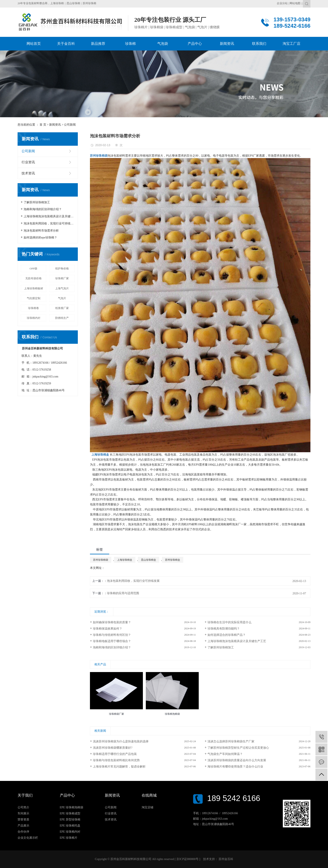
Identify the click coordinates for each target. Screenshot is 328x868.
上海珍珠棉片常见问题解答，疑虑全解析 (119, 767)
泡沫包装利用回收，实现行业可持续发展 (49, 223)
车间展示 (23, 813)
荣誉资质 (23, 820)
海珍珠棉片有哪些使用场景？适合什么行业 (235, 767)
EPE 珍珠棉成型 (70, 813)
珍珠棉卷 (33, 308)
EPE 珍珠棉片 (69, 838)
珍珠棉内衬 (34, 318)
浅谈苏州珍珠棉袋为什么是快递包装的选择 (121, 741)
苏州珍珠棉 (89, 3)
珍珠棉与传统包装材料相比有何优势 (116, 760)
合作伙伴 (23, 832)
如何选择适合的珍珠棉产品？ (227, 635)
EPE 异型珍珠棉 (70, 820)
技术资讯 (28, 173)
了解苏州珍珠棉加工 (37, 202)
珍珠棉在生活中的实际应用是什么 (229, 622)
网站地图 (295, 3)
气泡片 (62, 298)
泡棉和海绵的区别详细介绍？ (43, 209)
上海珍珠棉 (57, 3)
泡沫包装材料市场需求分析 (41, 231)
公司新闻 (70, 125)
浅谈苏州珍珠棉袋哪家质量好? (113, 748)
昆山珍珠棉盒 (149, 560)
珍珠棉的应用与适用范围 (123, 593)
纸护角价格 (62, 269)
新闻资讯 (55, 125)
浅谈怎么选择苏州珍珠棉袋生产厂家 (231, 741)
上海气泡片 (62, 288)
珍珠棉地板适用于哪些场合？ (112, 641)
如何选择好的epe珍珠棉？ (40, 238)
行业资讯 (28, 162)
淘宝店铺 (147, 807)
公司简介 (23, 807)
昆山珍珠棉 (73, 3)
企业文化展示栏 (28, 838)
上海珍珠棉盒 (125, 560)
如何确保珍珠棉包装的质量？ (112, 622)
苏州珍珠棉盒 (173, 560)
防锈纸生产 (62, 318)
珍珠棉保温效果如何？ (108, 629)
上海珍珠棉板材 (34, 288)
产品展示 (23, 826)
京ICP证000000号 (187, 859)
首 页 (43, 125)
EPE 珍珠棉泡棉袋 (72, 807)
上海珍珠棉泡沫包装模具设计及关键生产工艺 (49, 216)
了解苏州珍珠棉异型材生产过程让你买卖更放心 (238, 748)
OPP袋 (34, 269)
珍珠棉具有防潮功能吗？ (224, 629)
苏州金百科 (225, 859)
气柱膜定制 (34, 298)
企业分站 (282, 3)
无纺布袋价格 (33, 278)
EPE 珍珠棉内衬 (70, 832)
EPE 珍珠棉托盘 (70, 826)
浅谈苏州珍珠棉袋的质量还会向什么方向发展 (237, 760)
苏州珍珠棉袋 (101, 560)
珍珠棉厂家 (62, 278)
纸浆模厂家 (62, 308)
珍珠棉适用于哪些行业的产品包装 (115, 754)
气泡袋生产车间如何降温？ (225, 754)
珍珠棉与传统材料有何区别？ (112, 635)
